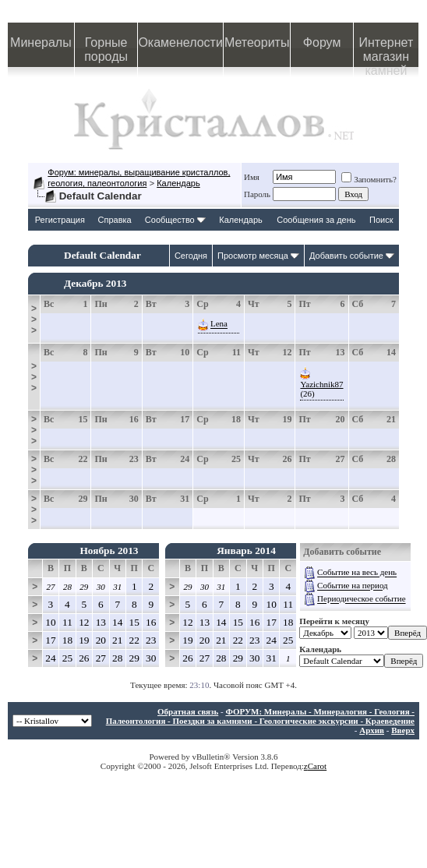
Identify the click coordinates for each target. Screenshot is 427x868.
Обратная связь (188, 711)
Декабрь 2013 (95, 283)
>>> (34, 319)
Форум (322, 42)
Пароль (257, 194)
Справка (115, 220)
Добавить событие (346, 256)
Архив (372, 730)
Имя (252, 177)
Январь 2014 (246, 550)
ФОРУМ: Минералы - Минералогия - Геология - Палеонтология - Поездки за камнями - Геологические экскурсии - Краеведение (260, 716)
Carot (317, 766)
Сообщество (175, 220)
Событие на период (353, 586)
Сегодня (191, 256)
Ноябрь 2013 (109, 550)
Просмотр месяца (253, 256)
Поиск (381, 220)
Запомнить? (369, 179)
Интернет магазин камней (386, 51)
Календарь (178, 183)
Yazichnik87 (321, 384)
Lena (219, 324)
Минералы (41, 42)
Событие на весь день (357, 573)
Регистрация (60, 220)
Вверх (403, 730)
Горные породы (106, 49)
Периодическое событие (361, 599)
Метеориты (257, 42)
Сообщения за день (316, 220)
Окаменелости (180, 42)
